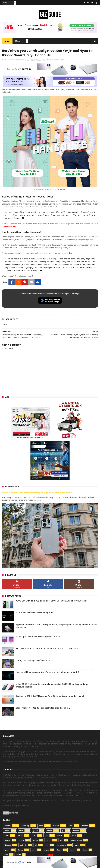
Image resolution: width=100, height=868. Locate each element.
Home (7, 41)
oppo (41, 826)
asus (21, 831)
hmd (34, 850)
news (51, 60)
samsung (25, 826)
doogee (8, 845)
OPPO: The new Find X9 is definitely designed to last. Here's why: (37, 493)
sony (7, 836)
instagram (61, 845)
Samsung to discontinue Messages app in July (38, 637)
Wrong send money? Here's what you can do (37, 660)
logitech (23, 845)
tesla (59, 850)
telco (62, 60)
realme (85, 826)
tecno (21, 836)
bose (85, 850)
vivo (71, 826)
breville (73, 850)
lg (63, 831)
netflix (35, 840)
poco (74, 836)
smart (57, 60)
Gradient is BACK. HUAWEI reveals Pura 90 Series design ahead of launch (50, 696)
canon (49, 840)
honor (7, 831)
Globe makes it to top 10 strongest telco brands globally (43, 708)
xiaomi (56, 826)
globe (35, 831)
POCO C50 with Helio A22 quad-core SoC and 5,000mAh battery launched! (51, 601)
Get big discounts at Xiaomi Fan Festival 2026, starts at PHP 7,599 (47, 649)
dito (47, 836)
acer (34, 836)
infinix (50, 831)
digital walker (76, 840)
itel (61, 840)
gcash (60, 836)
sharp (21, 840)
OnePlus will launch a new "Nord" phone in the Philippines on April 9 (47, 672)
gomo (7, 850)
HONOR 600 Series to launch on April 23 (34, 613)
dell (47, 845)
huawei (8, 826)
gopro (47, 850)
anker (77, 845)
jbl (36, 845)
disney (20, 850)
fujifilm (7, 840)
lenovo (76, 831)
